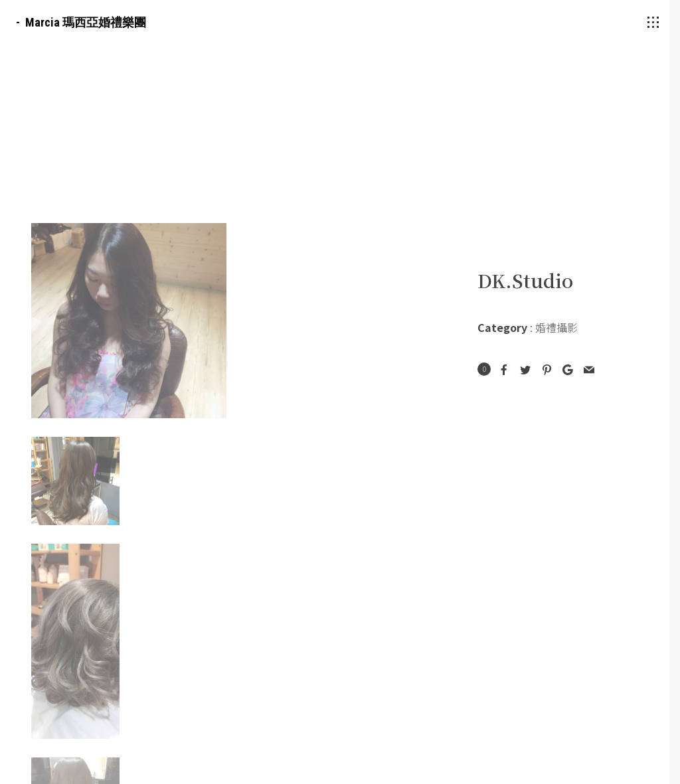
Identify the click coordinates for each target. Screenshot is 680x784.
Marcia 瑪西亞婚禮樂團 (86, 22)
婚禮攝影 (556, 327)
